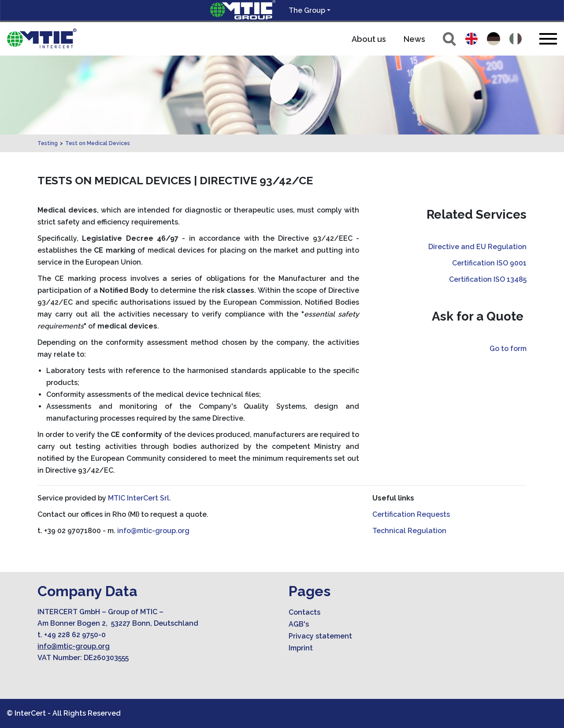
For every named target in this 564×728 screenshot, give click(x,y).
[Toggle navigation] (548, 39)
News (414, 39)
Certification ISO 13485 (488, 279)
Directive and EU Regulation (477, 247)
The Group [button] (307, 10)
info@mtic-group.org (153, 531)
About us (369, 39)
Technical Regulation (409, 531)
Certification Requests (411, 514)
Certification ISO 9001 (489, 263)
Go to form (508, 349)
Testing (48, 143)
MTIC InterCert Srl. (139, 498)
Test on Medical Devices (98, 143)
